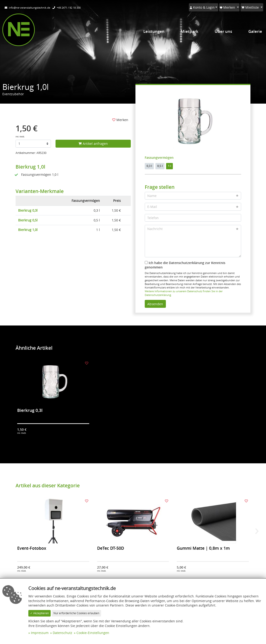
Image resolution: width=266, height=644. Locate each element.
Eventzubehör (13, 94)
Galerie (255, 31)
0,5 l (160, 166)
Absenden (155, 304)
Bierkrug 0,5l (28, 220)
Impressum (40, 633)
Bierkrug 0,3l (28, 210)
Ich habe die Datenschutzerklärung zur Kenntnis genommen (185, 265)
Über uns (223, 31)
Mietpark (190, 31)
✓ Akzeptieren (39, 613)
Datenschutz (62, 633)
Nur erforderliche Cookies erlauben (76, 613)
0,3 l (149, 166)
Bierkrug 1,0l (28, 230)
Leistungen (154, 31)
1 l (169, 166)
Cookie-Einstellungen (93, 633)
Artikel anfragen (93, 144)
